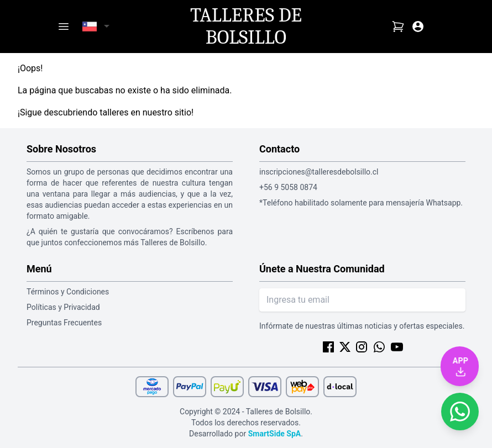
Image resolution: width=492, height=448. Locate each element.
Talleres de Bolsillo (246, 27)
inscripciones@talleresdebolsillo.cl (319, 172)
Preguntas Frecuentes (64, 323)
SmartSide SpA (275, 434)
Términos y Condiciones (68, 292)
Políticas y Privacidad (63, 307)
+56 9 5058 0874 (288, 187)
